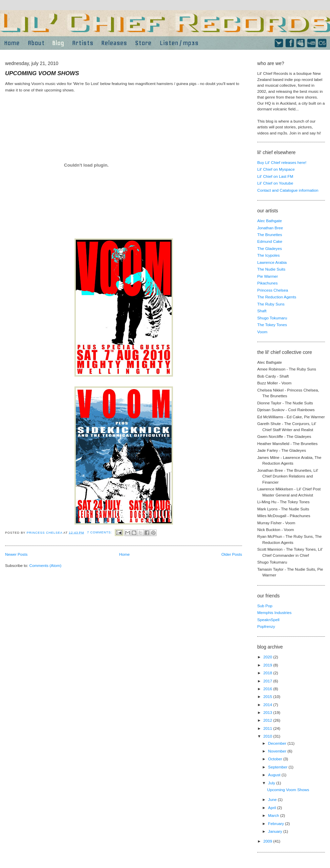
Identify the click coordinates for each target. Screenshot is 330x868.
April (273, 808)
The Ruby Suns (271, 304)
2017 (268, 681)
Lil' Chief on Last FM (275, 176)
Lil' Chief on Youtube (275, 183)
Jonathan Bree (270, 228)
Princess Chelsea (273, 290)
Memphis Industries (274, 612)
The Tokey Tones (272, 325)
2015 (268, 696)
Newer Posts (16, 554)
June (273, 799)
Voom (262, 332)
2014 (268, 705)
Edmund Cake (270, 241)
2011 (268, 728)
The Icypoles (268, 255)
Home (124, 554)
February (277, 823)
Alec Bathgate (270, 221)
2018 (268, 673)
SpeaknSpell (268, 620)
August (275, 775)
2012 (268, 720)
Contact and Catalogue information (288, 190)
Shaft (262, 311)
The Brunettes (270, 235)
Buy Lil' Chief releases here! (282, 162)
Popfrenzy (266, 626)
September (278, 767)
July (272, 783)
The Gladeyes (270, 248)
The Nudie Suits (271, 269)
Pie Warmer (268, 276)
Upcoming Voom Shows (42, 73)
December (278, 743)
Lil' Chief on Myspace (276, 169)
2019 (268, 665)
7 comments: (100, 532)
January (276, 831)
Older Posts (232, 554)
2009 (268, 841)
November (278, 751)
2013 (268, 712)
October (276, 759)
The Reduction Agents (277, 297)
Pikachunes (267, 283)
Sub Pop (265, 606)
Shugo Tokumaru (272, 318)
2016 (268, 689)
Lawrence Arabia (272, 262)
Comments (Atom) (45, 565)
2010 (268, 736)
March (274, 815)
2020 (268, 657)
